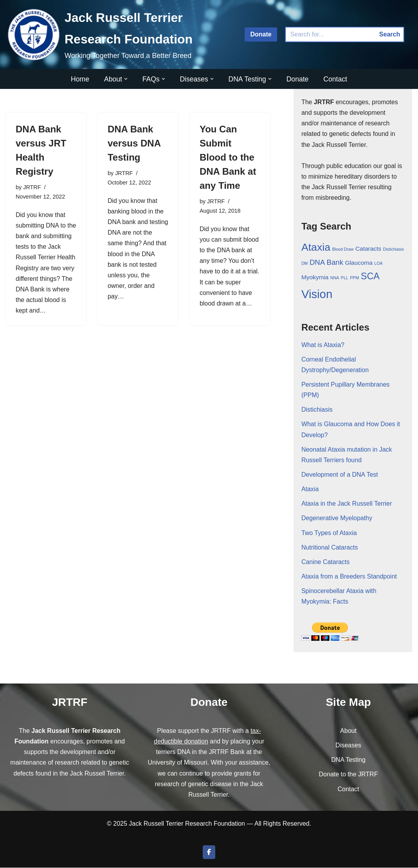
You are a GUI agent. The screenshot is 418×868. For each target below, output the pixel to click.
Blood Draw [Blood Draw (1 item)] (343, 250)
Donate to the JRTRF (349, 775)
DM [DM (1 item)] (305, 264)
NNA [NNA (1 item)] (335, 278)
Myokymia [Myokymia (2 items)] (315, 278)
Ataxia (310, 489)
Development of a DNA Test (340, 475)
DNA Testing (348, 760)
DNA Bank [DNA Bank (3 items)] (326, 263)
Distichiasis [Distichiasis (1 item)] (394, 250)
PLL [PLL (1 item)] (345, 278)
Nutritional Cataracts (330, 548)
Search (390, 34)
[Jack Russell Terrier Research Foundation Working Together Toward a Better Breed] (119, 34)
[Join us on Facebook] (209, 853)
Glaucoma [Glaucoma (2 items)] (359, 263)
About (348, 731)
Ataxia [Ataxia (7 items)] (316, 248)
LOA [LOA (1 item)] (378, 264)
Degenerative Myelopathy (337, 519)
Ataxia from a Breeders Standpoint (349, 577)
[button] (126, 79)
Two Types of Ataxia (329, 533)
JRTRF (32, 187)
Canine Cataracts (326, 562)
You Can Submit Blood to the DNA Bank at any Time (228, 157)
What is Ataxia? (323, 345)
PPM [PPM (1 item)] (354, 278)
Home (80, 79)
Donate (261, 34)
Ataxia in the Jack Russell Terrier (347, 504)
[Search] (330, 34)
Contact (336, 79)
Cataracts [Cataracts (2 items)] (368, 249)
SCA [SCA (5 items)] (370, 277)
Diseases (348, 746)
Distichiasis (317, 410)
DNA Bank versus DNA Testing (134, 143)
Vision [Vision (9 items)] (317, 294)
